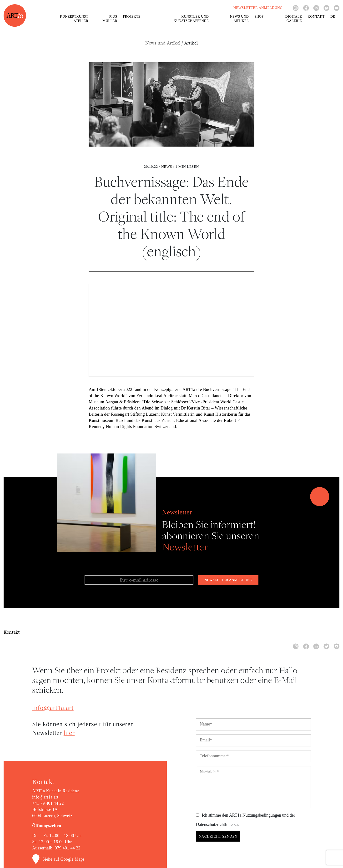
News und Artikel (163, 43)
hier (69, 733)
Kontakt (316, 17)
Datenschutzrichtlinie (214, 824)
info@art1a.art (53, 708)
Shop (259, 17)
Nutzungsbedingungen (262, 815)
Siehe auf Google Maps (63, 859)
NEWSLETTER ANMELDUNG (258, 8)
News (167, 167)
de (333, 17)
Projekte (132, 17)
